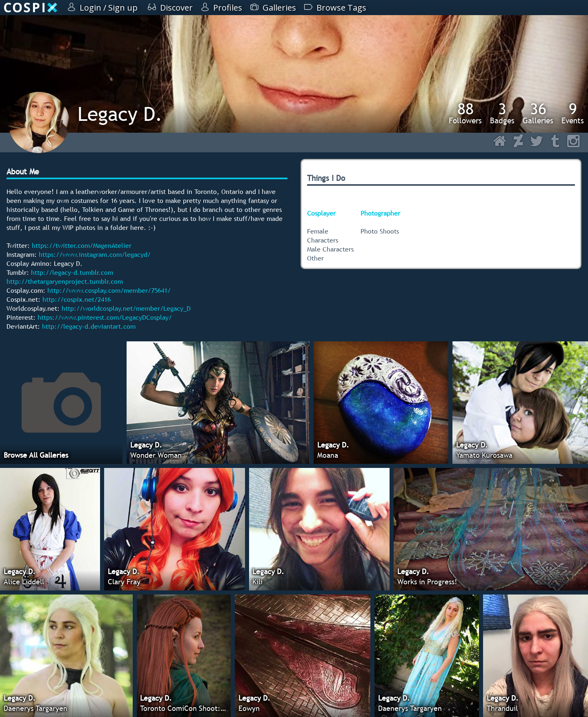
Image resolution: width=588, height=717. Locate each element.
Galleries (538, 113)
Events (573, 113)
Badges (502, 113)
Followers (465, 113)
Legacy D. (120, 114)
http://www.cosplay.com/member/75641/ (109, 290)
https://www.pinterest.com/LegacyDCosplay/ (105, 317)
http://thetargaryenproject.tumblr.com (65, 281)
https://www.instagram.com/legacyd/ (95, 254)
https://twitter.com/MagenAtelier (82, 245)
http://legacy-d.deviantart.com (89, 326)
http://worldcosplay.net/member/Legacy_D (126, 308)
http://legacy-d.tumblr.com (72, 272)
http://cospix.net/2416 (77, 299)
